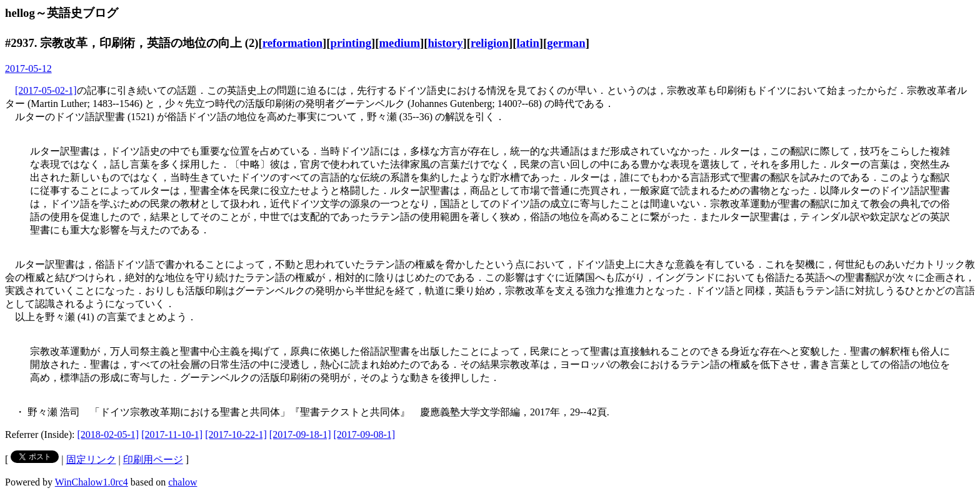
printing (351, 43)
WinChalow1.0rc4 (92, 482)
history (445, 43)
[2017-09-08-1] (364, 434)
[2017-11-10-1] (172, 434)
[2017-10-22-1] (236, 434)
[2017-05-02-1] (46, 90)
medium (400, 43)
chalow (182, 482)
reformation (292, 43)
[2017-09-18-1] (300, 434)
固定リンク (91, 460)
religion (490, 43)
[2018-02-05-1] (108, 434)
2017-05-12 (28, 69)
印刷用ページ (153, 460)
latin (527, 43)
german (566, 43)
